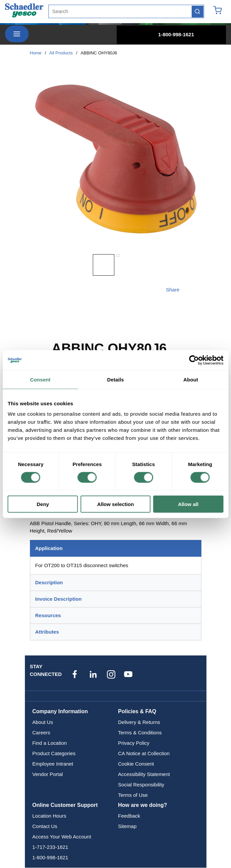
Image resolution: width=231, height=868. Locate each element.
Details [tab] (116, 379)
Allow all (188, 504)
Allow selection (115, 504)
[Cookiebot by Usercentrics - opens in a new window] (194, 360)
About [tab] (191, 379)
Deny (43, 504)
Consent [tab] (40, 379)
